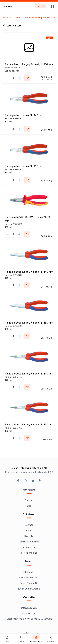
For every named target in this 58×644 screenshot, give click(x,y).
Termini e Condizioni (29, 542)
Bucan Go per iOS (29, 583)
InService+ (29, 572)
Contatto (29, 525)
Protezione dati (29, 553)
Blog (29, 506)
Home (5, 18)
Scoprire (29, 500)
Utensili (16, 18)
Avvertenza (29, 547)
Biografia (29, 536)
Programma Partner (29, 578)
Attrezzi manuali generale (37, 18)
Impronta (29, 530)
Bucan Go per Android (29, 589)
